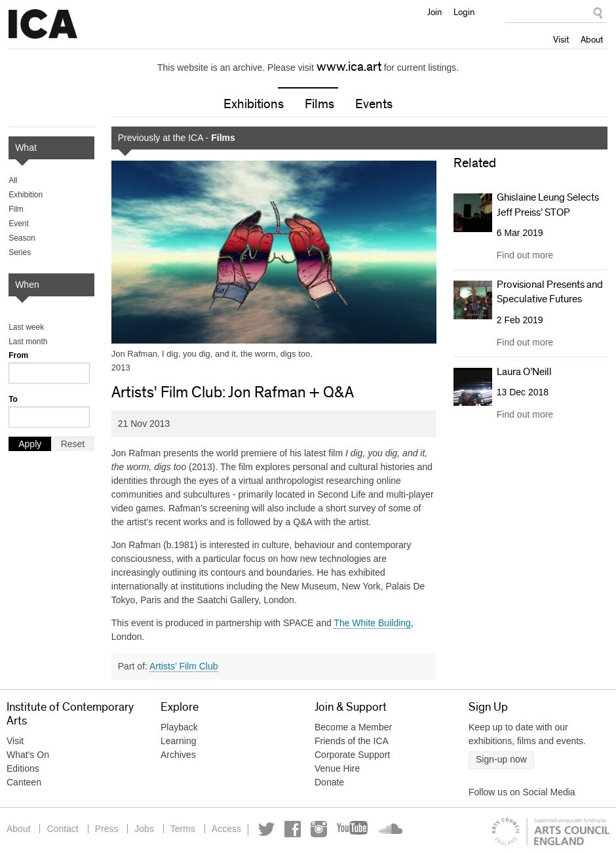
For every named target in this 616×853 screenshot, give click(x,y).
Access (226, 829)
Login (464, 12)
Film (16, 209)
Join (434, 12)
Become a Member (353, 727)
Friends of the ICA (352, 741)
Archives (178, 755)
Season (22, 238)
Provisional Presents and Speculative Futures (550, 292)
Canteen (24, 782)
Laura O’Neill (524, 372)
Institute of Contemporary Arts (43, 24)
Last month (28, 342)
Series (20, 252)
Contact (62, 829)
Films (319, 104)
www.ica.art (349, 67)
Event (19, 224)
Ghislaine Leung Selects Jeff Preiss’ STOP (548, 205)
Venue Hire (337, 768)
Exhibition (26, 195)
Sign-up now (501, 759)
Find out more (525, 255)
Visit (561, 39)
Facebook (293, 829)
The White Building (372, 623)
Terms (183, 829)
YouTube (353, 829)
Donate (329, 782)
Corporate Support (352, 755)
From (18, 355)
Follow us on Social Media (522, 792)
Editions (23, 768)
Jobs (144, 829)
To (13, 399)
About (592, 39)
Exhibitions (254, 104)
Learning (179, 741)
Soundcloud (389, 829)
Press (107, 829)
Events (374, 104)
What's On (28, 755)
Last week (26, 327)
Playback (179, 727)
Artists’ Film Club (184, 666)
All (13, 180)
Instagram (319, 829)
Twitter (266, 829)
